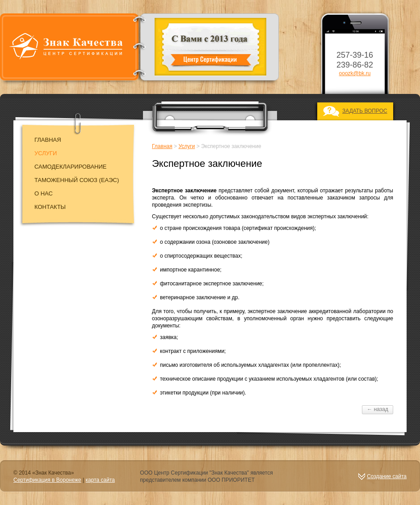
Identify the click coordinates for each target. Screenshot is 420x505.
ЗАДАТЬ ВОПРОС (365, 111)
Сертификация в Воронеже (47, 480)
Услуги (46, 153)
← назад (378, 409)
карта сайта (100, 480)
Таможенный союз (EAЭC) (77, 180)
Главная (48, 140)
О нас (44, 193)
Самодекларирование (71, 167)
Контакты (50, 207)
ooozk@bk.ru (355, 73)
